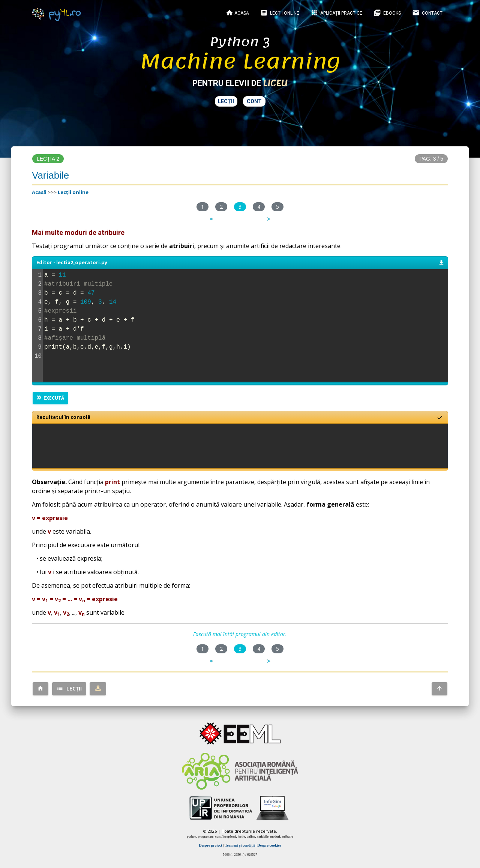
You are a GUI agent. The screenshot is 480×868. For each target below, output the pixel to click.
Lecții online (280, 13)
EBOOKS (387, 13)
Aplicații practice (336, 13)
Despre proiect (210, 845)
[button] (40, 689)
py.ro (56, 13)
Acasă (237, 13)
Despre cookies (269, 845)
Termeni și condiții (240, 845)
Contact (427, 13)
